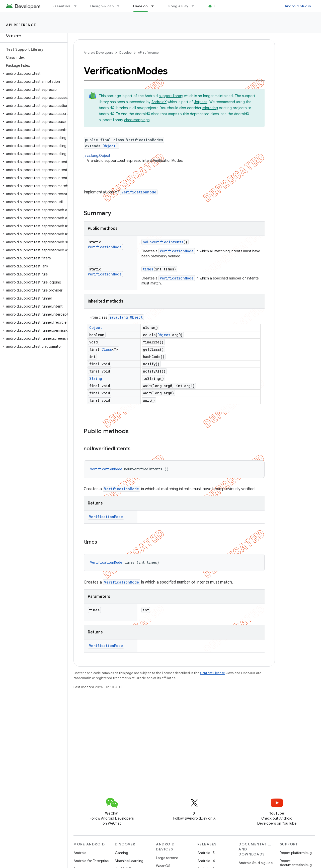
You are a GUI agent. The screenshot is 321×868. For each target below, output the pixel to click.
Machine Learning (129, 861)
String (96, 378)
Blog (218, 6)
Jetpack (201, 102)
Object (109, 146)
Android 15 (206, 853)
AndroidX (159, 102)
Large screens (167, 858)
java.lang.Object (97, 156)
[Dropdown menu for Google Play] (195, 6)
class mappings (137, 120)
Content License (213, 673)
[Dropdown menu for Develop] (155, 6)
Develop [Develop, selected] (141, 6)
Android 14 (206, 861)
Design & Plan (102, 6)
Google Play (178, 6)
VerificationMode (139, 192)
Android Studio (298, 6)
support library (171, 96)
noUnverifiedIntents (163, 242)
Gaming (122, 853)
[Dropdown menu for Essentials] (77, 6)
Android (80, 853)
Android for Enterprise (91, 861)
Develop (125, 53)
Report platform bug (296, 853)
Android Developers (98, 53)
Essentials (62, 6)
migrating (210, 108)
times (148, 269)
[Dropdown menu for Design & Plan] (120, 6)
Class (107, 349)
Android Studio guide (256, 863)
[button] (33, 74)
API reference (21, 25)
